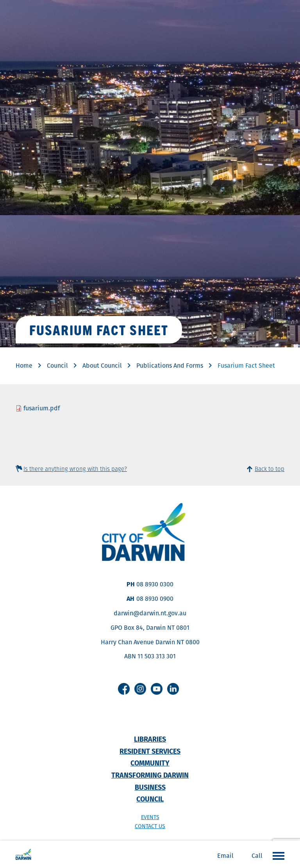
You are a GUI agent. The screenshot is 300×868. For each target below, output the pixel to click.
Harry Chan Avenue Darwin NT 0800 (150, 642)
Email (225, 856)
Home (24, 366)
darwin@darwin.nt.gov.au (150, 613)
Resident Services (150, 751)
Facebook (124, 689)
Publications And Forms (170, 366)
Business (150, 787)
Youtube (157, 689)
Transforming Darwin (150, 775)
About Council (102, 366)
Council (57, 366)
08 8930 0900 (155, 599)
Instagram (140, 689)
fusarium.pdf (42, 408)
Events (150, 817)
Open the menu (277, 855)
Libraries (150, 739)
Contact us (150, 826)
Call (257, 856)
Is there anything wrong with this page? (75, 469)
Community (150, 763)
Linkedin (173, 689)
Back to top (270, 469)
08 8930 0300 (155, 584)
